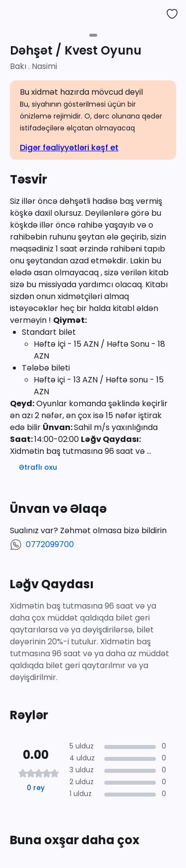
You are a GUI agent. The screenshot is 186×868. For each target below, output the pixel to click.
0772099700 (50, 544)
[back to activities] (14, 14)
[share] (152, 14)
